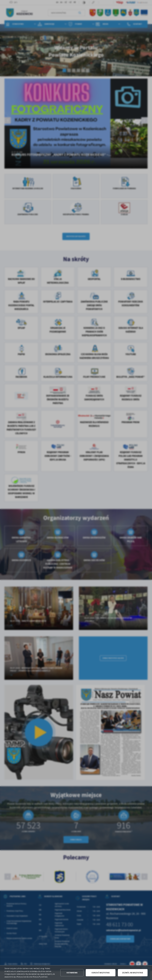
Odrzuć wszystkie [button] (101, 973)
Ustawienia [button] (72, 973)
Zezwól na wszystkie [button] (133, 973)
